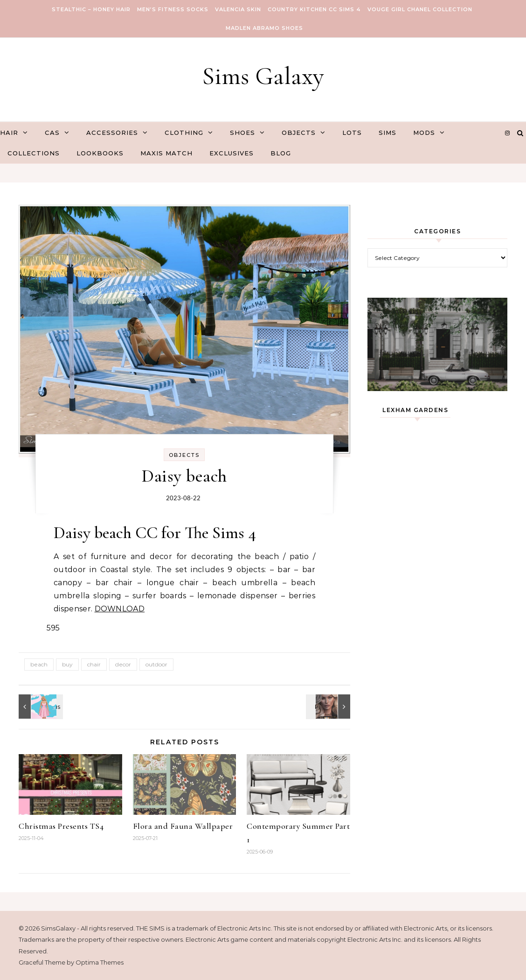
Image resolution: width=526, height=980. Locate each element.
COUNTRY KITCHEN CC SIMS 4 (314, 9)
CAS (52, 133)
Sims (388, 133)
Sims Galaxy (263, 76)
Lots (352, 133)
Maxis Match (166, 153)
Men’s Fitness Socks (173, 9)
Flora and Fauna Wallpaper (183, 826)
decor (123, 664)
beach (39, 664)
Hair (9, 133)
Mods (424, 133)
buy (67, 664)
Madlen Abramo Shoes (264, 28)
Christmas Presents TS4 (61, 826)
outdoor (156, 664)
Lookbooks (100, 153)
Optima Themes (100, 962)
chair (94, 664)
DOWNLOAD (120, 609)
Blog (281, 153)
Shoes (242, 133)
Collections (34, 153)
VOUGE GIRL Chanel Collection (420, 9)
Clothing (184, 133)
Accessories (112, 133)
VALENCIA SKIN (238, 9)
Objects (299, 133)
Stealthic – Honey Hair (91, 9)
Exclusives (232, 153)
